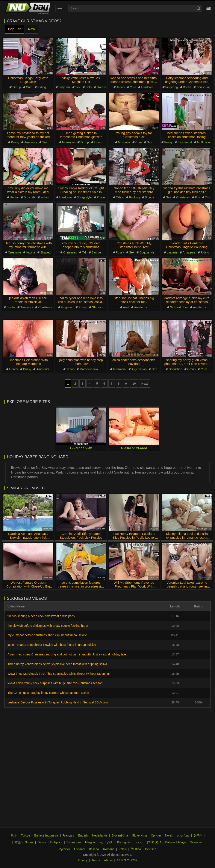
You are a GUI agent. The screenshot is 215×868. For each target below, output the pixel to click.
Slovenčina (139, 835)
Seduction (175, 369)
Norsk (169, 835)
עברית (139, 842)
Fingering (172, 87)
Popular (14, 29)
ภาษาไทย (183, 835)
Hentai (14, 197)
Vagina (31, 252)
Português (124, 842)
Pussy (15, 142)
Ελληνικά (56, 842)
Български (74, 842)
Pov (197, 197)
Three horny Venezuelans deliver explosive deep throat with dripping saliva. (58, 664)
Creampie (14, 252)
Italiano (94, 849)
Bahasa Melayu (176, 842)
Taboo (121, 87)
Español (80, 849)
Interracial (69, 142)
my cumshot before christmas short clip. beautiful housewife (47, 635)
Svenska (196, 842)
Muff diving (204, 142)
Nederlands (100, 835)
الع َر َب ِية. (106, 842)
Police (101, 197)
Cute (133, 87)
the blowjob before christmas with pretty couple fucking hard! (48, 626)
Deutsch (151, 849)
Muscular (124, 142)
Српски (156, 835)
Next (145, 384)
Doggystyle (84, 197)
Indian (98, 142)
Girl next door (179, 307)
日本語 (16, 842)
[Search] (198, 8)
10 (134, 384)
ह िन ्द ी (154, 842)
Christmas (183, 197)
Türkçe (25, 835)
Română (109, 849)
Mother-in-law (89, 369)
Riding (42, 87)
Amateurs (31, 142)
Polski (123, 849)
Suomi (29, 842)
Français (68, 835)
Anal (126, 307)
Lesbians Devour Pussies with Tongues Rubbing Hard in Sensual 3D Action (58, 702)
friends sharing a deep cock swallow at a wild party (41, 616)
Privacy (83, 860)
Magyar (90, 842)
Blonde (150, 197)
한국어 (198, 835)
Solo (89, 87)
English (83, 835)
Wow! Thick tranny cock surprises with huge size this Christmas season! (55, 683)
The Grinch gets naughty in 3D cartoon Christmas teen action (48, 693)
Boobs (187, 87)
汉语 (14, 835)
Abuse (108, 860)
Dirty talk (64, 87)
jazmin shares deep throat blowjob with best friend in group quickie (52, 645)
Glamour (98, 307)
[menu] (60, 8)
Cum (29, 87)
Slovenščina (120, 835)
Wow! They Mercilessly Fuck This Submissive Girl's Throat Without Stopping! (59, 674)
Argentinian (139, 369)
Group (17, 87)
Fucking (134, 197)
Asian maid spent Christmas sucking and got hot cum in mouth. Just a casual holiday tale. (67, 654)
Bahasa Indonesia (46, 835)
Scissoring (204, 87)
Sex (78, 87)
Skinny (101, 87)
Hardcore (147, 87)
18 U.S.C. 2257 (127, 860)
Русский (64, 849)
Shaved (45, 252)
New (32, 29)
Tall (84, 252)
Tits (207, 197)
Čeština (136, 849)
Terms (96, 860)
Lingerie (172, 252)
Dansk (42, 842)
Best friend (185, 142)
